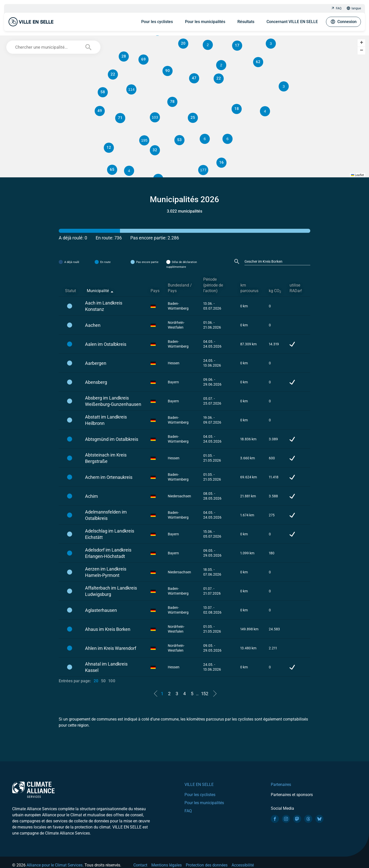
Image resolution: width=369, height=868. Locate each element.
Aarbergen (96, 363)
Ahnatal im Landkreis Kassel (106, 667)
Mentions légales (167, 865)
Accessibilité (243, 865)
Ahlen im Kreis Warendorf (111, 648)
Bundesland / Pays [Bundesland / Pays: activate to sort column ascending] (180, 288)
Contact (140, 865)
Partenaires (281, 785)
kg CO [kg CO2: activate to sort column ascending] (275, 291)
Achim (91, 496)
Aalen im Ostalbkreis (106, 344)
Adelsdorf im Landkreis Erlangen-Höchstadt (108, 553)
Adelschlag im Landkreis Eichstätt (110, 534)
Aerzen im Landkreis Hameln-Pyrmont (106, 572)
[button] (228, 139)
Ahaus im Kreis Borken (108, 629)
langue (354, 8)
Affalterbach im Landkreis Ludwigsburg (111, 591)
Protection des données (207, 865)
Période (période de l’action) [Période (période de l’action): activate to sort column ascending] (213, 285)
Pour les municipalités (205, 22)
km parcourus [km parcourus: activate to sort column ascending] (249, 288)
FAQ (336, 8)
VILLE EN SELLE (199, 785)
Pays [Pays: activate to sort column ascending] (155, 291)
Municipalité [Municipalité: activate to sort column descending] (98, 291)
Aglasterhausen (101, 610)
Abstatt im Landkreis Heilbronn (106, 420)
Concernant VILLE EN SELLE (292, 22)
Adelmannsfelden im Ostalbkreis (106, 515)
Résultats (246, 22)
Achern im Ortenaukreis (109, 477)
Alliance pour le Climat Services (55, 865)
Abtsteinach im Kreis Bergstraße (106, 458)
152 (205, 694)
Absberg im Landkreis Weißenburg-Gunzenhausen (113, 401)
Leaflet (357, 175)
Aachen (93, 325)
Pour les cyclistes (157, 22)
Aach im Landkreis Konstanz (104, 306)
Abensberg (96, 382)
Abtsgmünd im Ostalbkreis (112, 439)
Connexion (343, 22)
